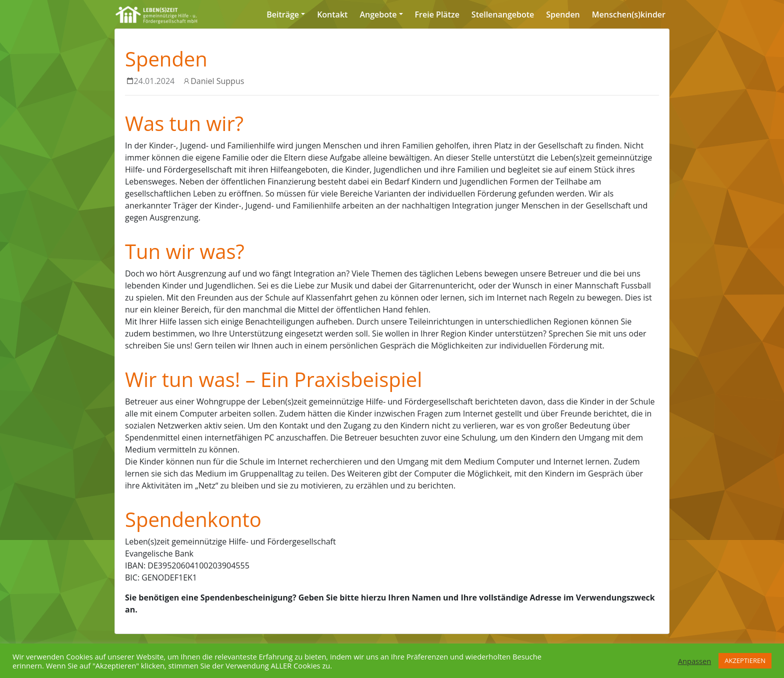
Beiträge (283, 14)
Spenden (563, 14)
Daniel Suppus (217, 81)
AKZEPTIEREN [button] (745, 660)
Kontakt (332, 14)
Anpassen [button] (695, 661)
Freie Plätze (437, 14)
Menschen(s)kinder (629, 14)
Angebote (378, 14)
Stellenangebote (503, 14)
